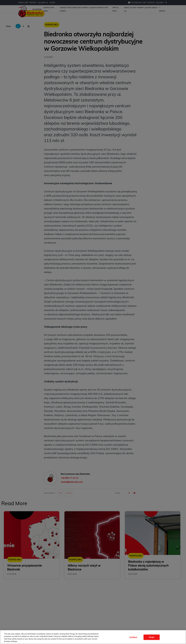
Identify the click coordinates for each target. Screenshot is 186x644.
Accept (152, 637)
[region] (93, 637)
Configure (133, 637)
